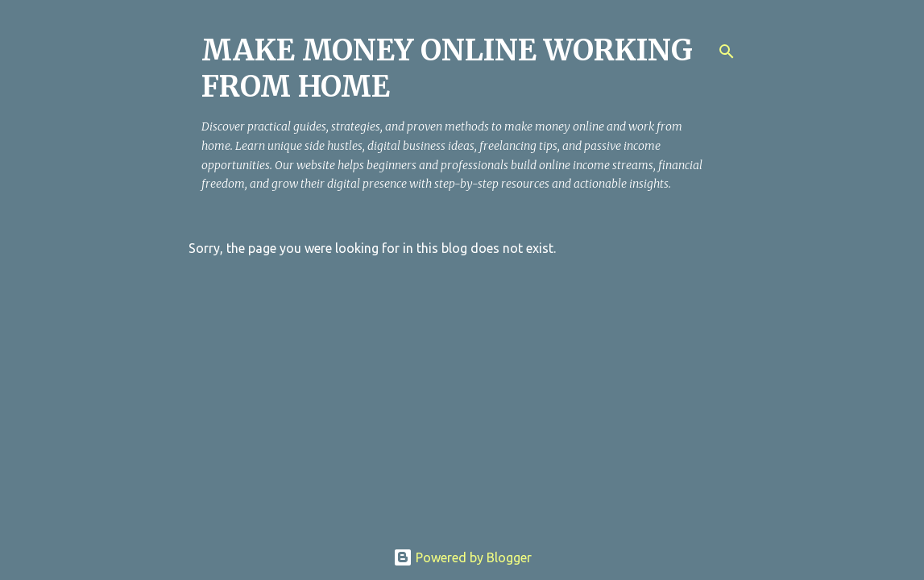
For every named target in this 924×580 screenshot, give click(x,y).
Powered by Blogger (462, 557)
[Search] (727, 52)
